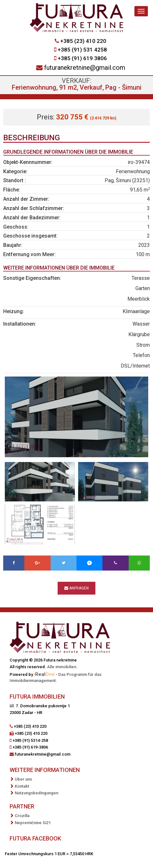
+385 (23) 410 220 (83, 41)
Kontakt (22, 786)
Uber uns (23, 779)
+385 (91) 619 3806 (82, 58)
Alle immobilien (62, 667)
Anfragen (76, 588)
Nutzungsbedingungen (36, 793)
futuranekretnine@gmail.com (85, 68)
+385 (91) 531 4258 (82, 50)
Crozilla (22, 816)
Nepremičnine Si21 (33, 823)
